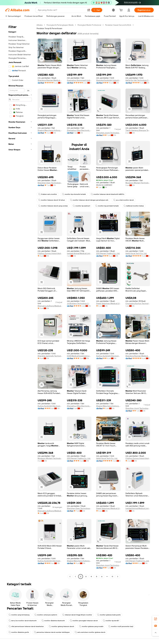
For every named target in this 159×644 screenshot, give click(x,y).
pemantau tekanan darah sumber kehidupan (52, 632)
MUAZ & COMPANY (104, 185)
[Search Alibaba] (61, 10)
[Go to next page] (118, 577)
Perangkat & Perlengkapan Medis (60, 25)
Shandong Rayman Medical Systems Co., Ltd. (50, 80)
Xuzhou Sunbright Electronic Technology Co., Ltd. (108, 356)
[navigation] (20, 301)
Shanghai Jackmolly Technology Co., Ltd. (50, 356)
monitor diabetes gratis (19, 632)
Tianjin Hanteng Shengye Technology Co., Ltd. (138, 130)
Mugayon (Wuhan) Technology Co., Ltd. (138, 183)
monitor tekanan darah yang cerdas (53, 206)
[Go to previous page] (70, 577)
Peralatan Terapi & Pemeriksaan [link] (49, 28)
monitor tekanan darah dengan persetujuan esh (89, 200)
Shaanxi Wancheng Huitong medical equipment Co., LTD (50, 130)
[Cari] (97, 10)
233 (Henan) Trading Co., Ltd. (108, 253)
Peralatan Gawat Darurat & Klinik (118, 25)
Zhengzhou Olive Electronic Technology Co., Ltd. (79, 130)
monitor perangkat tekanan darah (84, 621)
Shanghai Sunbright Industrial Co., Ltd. (108, 80)
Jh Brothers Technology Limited (79, 303)
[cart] (122, 10)
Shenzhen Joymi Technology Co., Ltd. (108, 133)
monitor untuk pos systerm (46, 615)
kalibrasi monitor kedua (134, 206)
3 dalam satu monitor (48, 194)
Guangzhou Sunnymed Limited (79, 80)
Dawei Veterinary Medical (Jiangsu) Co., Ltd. (108, 303)
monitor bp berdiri (111, 621)
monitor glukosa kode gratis (109, 615)
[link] (156, 619)
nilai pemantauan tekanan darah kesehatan (26, 626)
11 (112, 577)
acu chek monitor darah (124, 200)
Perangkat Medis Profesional (89, 25)
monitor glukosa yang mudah (91, 626)
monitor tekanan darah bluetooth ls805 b (107, 194)
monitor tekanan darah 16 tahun (52, 200)
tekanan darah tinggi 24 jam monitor (77, 615)
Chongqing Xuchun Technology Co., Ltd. (138, 303)
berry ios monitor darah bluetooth (23, 621)
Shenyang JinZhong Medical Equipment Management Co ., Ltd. (50, 306)
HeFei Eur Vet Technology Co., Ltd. (138, 80)
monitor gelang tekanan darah (61, 626)
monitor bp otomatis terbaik (74, 194)
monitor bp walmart (81, 206)
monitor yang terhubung (19, 615)
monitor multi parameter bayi (121, 626)
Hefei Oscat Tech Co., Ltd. (136, 253)
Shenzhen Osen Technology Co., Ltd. (50, 183)
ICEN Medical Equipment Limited (79, 356)
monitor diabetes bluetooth (53, 621)
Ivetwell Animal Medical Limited (79, 253)
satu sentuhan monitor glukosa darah (90, 632)
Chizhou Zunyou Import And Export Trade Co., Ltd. (50, 253)
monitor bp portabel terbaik (107, 206)
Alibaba (40, 25)
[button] (89, 10)
